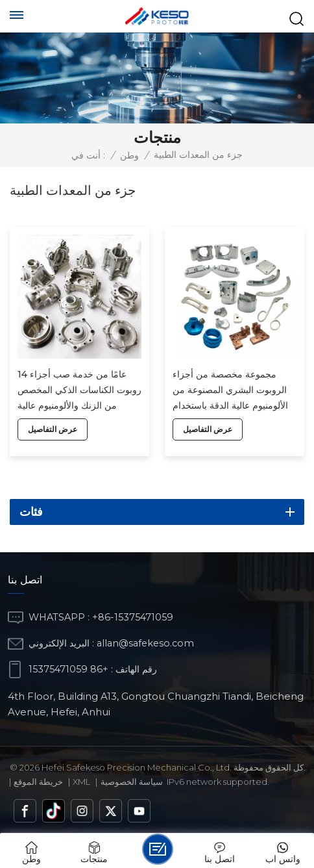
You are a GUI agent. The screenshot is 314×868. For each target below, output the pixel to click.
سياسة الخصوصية (132, 782)
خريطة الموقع (38, 782)
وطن (129, 155)
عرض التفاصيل (53, 429)
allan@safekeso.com (145, 643)
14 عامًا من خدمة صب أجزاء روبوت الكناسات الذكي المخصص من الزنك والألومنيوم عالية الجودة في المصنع (79, 391)
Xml (81, 782)
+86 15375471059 (68, 669)
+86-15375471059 (133, 617)
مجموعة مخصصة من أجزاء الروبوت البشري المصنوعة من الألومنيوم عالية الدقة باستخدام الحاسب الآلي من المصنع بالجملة (235, 391)
